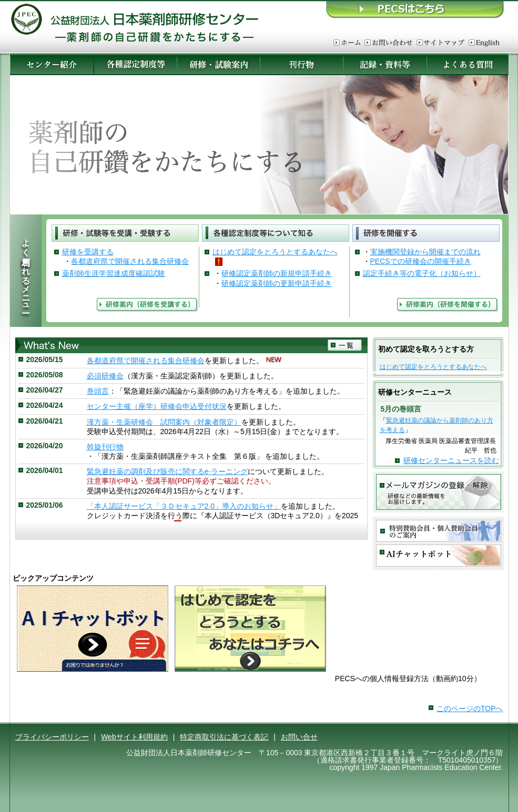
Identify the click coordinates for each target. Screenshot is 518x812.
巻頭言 (98, 391)
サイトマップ (440, 43)
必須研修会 (105, 376)
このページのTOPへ (470, 708)
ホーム (347, 43)
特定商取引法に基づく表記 (224, 737)
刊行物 (301, 64)
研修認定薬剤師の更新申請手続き (277, 283)
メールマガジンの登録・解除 (439, 492)
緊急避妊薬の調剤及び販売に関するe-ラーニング (167, 471)
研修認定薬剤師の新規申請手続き (277, 273)
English (484, 43)
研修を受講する (88, 252)
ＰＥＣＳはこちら (415, 9)
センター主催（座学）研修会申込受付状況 (157, 406)
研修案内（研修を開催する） (448, 305)
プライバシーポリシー (52, 737)
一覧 (345, 346)
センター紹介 (52, 64)
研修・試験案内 (218, 64)
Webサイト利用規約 (134, 737)
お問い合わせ (388, 43)
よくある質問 (468, 64)
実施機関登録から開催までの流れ (425, 252)
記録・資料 (385, 64)
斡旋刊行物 (105, 447)
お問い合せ (299, 737)
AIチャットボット (439, 556)
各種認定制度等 (135, 64)
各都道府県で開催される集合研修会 (130, 261)
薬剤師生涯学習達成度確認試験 (114, 273)
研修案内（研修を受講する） (147, 305)
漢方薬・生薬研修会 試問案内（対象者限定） (164, 422)
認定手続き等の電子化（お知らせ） (422, 273)
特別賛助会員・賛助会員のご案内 (439, 531)
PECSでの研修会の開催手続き (421, 261)
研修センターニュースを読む (451, 460)
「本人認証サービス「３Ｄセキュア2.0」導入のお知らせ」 (184, 506)
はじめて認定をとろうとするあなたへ (275, 252)
